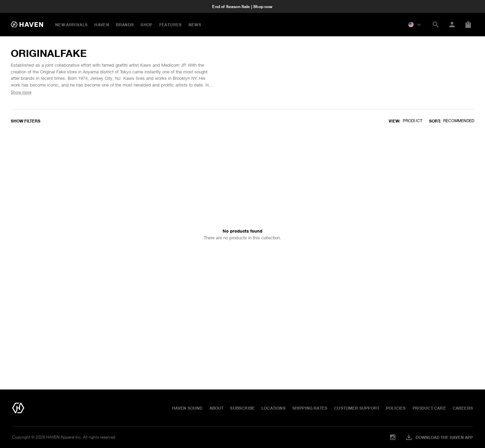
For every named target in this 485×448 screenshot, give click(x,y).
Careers (463, 408)
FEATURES (171, 25)
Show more (21, 92)
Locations (273, 408)
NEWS (195, 25)
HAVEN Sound (187, 408)
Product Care (429, 408)
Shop (146, 25)
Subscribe (242, 408)
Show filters (26, 121)
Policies (396, 408)
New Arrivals (71, 25)
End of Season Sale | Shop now (242, 6)
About (217, 408)
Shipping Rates (310, 408)
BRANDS (125, 25)
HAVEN (102, 25)
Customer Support (357, 408)
